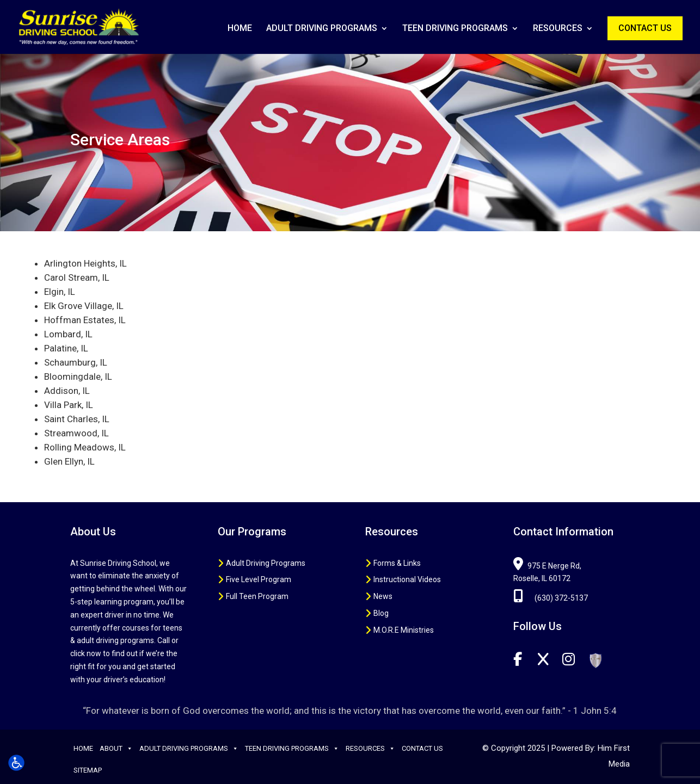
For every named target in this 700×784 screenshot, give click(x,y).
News (383, 596)
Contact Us (645, 28)
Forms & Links (397, 563)
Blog (381, 613)
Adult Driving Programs (322, 29)
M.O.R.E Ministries (404, 630)
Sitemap (88, 770)
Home (240, 29)
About (116, 749)
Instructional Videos (407, 579)
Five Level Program (259, 579)
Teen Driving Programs (455, 29)
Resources (558, 29)
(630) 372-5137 (551, 598)
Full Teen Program (257, 596)
